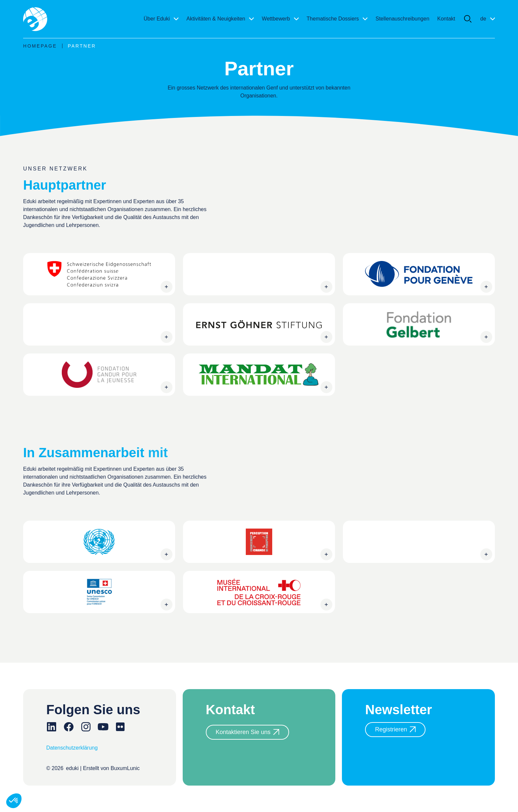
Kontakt (446, 19)
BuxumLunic (125, 768)
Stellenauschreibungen (403, 19)
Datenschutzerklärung (72, 748)
